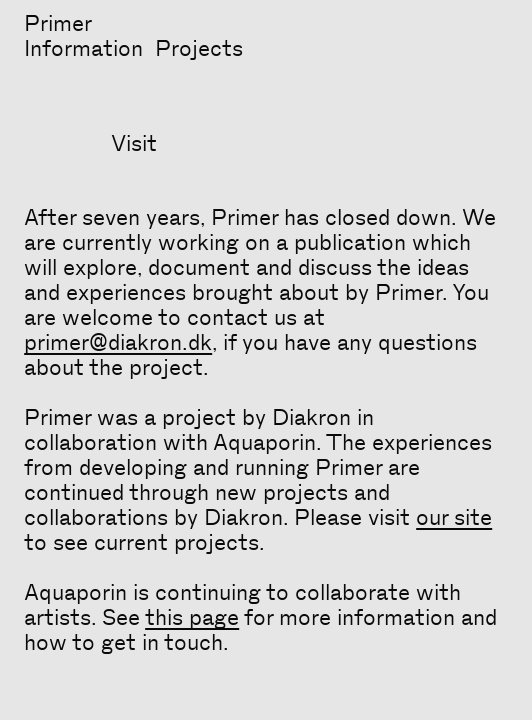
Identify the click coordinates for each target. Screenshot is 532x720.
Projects (199, 49)
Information (83, 49)
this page (192, 618)
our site (454, 518)
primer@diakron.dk (118, 343)
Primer (58, 24)
